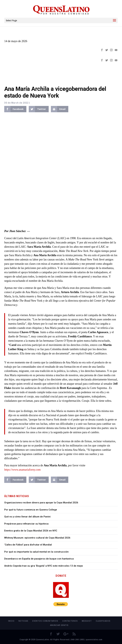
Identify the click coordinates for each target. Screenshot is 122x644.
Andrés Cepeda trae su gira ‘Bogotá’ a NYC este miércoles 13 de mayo (44, 566)
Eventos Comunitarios (45, 621)
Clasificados (103, 621)
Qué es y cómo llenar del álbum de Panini (27, 517)
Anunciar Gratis (59, 625)
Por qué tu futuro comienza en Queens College (31, 510)
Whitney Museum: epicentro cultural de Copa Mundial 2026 (37, 538)
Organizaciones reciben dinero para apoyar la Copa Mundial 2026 (41, 503)
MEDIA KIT (87, 621)
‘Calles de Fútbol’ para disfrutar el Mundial (28, 545)
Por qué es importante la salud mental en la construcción (36, 552)
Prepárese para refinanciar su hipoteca (26, 524)
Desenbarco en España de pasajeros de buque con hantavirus (39, 559)
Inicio (11, 621)
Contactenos (70, 621)
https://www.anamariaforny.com (22, 470)
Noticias (23, 621)
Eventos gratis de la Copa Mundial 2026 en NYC (31, 531)
